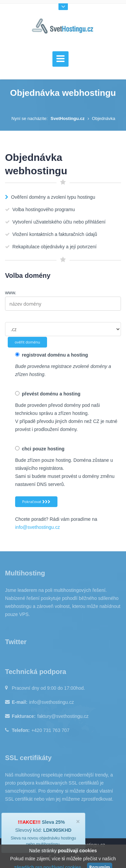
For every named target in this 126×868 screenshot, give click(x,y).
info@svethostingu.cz (37, 527)
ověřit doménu (28, 342)
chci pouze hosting (40, 449)
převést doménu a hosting (48, 394)
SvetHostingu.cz (68, 118)
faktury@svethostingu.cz (63, 716)
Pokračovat (36, 502)
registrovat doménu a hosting (52, 355)
